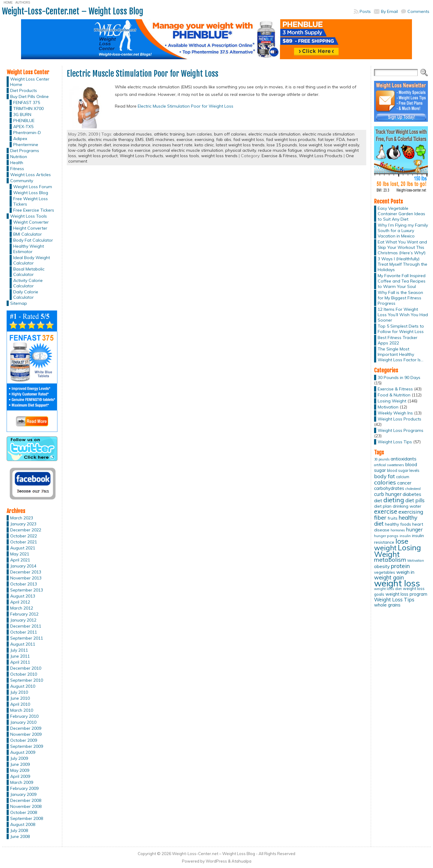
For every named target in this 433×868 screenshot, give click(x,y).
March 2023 (22, 518)
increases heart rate (172, 145)
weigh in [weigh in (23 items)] (405, 572)
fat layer (326, 139)
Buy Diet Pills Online (29, 96)
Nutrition (19, 157)
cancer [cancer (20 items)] (404, 483)
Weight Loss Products (141, 156)
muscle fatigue (111, 150)
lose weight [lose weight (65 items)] (391, 544)
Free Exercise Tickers (34, 210)
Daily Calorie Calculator (26, 295)
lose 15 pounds (282, 145)
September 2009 (27, 746)
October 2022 (24, 536)
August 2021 (23, 548)
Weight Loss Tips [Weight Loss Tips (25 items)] (394, 599)
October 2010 (24, 674)
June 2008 (20, 836)
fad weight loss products (291, 139)
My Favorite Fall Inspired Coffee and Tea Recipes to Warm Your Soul (402, 281)
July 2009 (19, 758)
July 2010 (19, 692)
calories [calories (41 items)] (385, 482)
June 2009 (20, 764)
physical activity (241, 150)
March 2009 (22, 782)
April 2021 (20, 560)
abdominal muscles (133, 134)
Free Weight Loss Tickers (31, 201)
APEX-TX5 (23, 127)
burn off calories (230, 134)
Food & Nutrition (394, 395)
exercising (204, 139)
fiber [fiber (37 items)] (380, 518)
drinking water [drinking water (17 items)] (407, 506)
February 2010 (24, 716)
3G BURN (22, 115)
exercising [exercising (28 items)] (411, 512)
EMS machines (160, 139)
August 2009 (23, 752)
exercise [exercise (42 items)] (386, 511)
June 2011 (20, 656)
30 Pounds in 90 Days (399, 377)
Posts (365, 11)
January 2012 (23, 620)
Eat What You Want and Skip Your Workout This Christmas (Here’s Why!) (402, 247)
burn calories (199, 134)
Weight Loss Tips (395, 442)
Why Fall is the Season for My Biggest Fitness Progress (400, 298)
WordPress (216, 861)
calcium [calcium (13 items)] (403, 477)
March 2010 (22, 710)
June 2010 (20, 698)
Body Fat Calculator (33, 240)
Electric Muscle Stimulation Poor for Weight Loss (143, 74)
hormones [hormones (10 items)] (398, 530)
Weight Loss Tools (29, 216)
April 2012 (20, 602)
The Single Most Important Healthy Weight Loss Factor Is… (401, 354)
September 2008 (27, 818)
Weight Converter (31, 222)
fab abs (224, 139)
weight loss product (98, 156)
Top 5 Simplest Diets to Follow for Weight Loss (401, 329)
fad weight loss (249, 139)
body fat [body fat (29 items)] (384, 476)
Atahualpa (241, 861)
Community (22, 181)
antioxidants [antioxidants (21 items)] (404, 459)
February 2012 (24, 614)
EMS (140, 139)
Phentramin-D (27, 133)
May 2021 (20, 554)
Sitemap (19, 303)
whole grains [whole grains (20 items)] (387, 605)
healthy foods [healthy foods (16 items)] (398, 524)
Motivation (388, 407)
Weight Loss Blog (31, 193)
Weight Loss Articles (31, 175)
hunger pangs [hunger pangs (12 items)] (386, 536)
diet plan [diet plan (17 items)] (383, 506)
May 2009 (20, 770)
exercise (184, 139)
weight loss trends (219, 156)
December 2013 (26, 572)
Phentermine (26, 145)
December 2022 (26, 530)
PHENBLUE (24, 121)
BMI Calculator (28, 234)
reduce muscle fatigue (280, 150)
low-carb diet (81, 150)
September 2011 (27, 638)
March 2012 (22, 608)
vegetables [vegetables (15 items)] (385, 572)
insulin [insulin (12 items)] (405, 536)
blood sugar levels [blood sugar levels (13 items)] (403, 471)
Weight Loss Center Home (30, 82)
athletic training (169, 134)
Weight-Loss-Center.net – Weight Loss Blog (73, 11)
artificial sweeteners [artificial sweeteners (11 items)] (389, 465)
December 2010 (26, 668)
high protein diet (95, 145)
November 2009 (26, 734)
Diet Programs (25, 151)
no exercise (139, 150)
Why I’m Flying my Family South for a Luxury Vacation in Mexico (403, 231)
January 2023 (23, 524)
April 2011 (20, 662)
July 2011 (19, 650)
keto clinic (204, 145)
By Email (389, 11)
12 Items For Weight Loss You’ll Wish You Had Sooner (403, 315)
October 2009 (24, 740)
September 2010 (27, 680)
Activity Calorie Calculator (28, 283)
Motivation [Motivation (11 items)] (416, 561)
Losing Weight (392, 401)
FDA (341, 139)
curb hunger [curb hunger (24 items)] (388, 494)
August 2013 (23, 596)
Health (17, 163)
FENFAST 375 (27, 102)
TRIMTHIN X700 (28, 108)
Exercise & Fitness (395, 389)
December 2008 (26, 800)
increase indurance (132, 145)
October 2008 (24, 812)
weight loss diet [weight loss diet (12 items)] (388, 589)
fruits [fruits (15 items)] (393, 518)
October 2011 (24, 632)
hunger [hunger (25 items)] (414, 529)
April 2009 (20, 776)
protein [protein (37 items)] (400, 566)
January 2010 (23, 722)
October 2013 (24, 584)
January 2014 (23, 566)
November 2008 (26, 806)
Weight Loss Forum (33, 187)
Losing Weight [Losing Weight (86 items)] (398, 551)
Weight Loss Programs (401, 430)
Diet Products (24, 90)
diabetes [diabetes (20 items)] (412, 494)
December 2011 (26, 626)
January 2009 (23, 794)
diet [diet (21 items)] (378, 500)
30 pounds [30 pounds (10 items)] (382, 459)
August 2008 (23, 824)
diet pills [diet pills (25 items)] (415, 500)
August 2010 (23, 686)
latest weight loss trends (240, 145)
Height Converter (30, 228)
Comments (418, 11)
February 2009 (24, 788)
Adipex (20, 139)
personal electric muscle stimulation (188, 150)
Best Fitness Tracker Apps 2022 (398, 340)
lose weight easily (342, 145)
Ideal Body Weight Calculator (32, 260)
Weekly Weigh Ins (395, 413)
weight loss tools (182, 156)
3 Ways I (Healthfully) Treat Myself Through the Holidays (402, 264)
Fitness (17, 169)
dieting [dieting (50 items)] (394, 500)
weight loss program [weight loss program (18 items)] (406, 594)
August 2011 (23, 644)
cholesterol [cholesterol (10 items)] (413, 489)
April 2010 (20, 704)
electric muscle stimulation (274, 134)
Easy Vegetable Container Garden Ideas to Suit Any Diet (401, 214)
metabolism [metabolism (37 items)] (390, 560)
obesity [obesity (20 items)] (382, 566)
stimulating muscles (324, 150)
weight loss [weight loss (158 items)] (397, 583)
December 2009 (26, 728)
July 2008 (19, 830)
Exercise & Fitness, (280, 156)
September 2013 (27, 590)
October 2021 (24, 542)
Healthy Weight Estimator (29, 249)
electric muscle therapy (111, 139)
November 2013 (26, 578)
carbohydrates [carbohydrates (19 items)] (389, 488)
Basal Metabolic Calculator (29, 272)
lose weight (311, 145)
